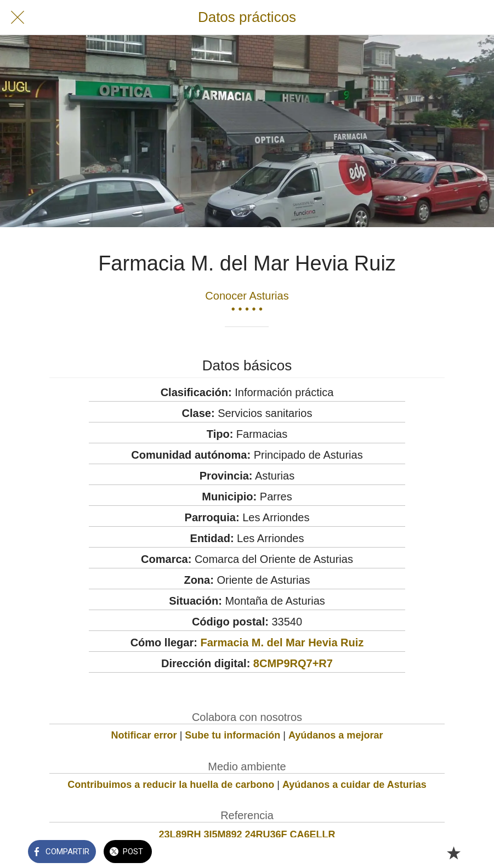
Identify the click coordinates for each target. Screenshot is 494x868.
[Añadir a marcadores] (453, 853)
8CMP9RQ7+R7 (293, 663)
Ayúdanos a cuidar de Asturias (354, 785)
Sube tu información (232, 735)
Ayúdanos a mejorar (336, 735)
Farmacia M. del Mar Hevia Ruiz (282, 642)
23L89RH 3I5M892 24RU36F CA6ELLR (247, 835)
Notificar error (144, 735)
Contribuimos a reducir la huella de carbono (171, 785)
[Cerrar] (18, 18)
